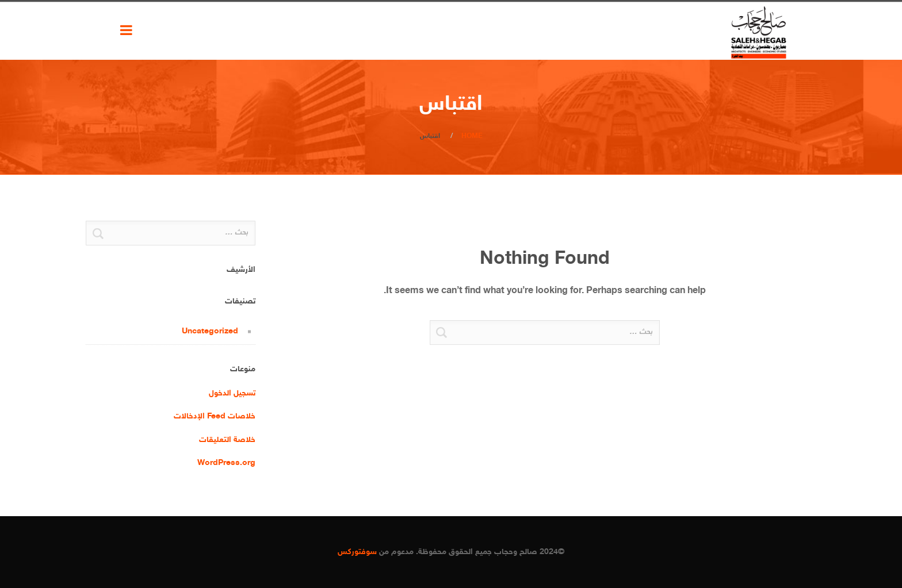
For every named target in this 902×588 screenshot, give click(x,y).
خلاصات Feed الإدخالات (215, 416)
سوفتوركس (357, 552)
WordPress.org (226, 463)
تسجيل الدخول (232, 393)
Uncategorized (210, 331)
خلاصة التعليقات (227, 440)
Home (472, 136)
